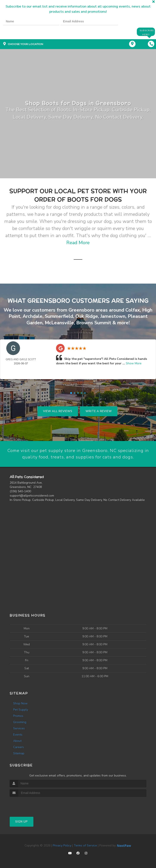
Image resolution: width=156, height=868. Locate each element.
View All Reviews (58, 411)
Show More (134, 363)
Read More (78, 243)
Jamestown (113, 317)
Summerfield (59, 317)
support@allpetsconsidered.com (32, 496)
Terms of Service (85, 845)
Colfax (133, 310)
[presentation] (18, 32)
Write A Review (99, 411)
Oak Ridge (87, 317)
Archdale (33, 317)
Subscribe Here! (146, 32)
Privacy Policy (62, 845)
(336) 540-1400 (20, 491)
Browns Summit (94, 323)
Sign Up (22, 822)
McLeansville (59, 323)
